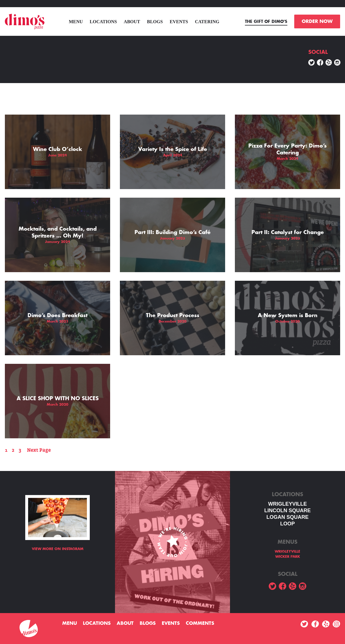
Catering (207, 22)
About (132, 22)
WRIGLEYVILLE (287, 504)
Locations (103, 22)
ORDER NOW (317, 21)
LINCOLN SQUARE (288, 511)
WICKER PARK (288, 557)
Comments (200, 623)
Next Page (39, 450)
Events (179, 22)
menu (76, 22)
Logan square (287, 517)
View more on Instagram (58, 549)
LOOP (287, 524)
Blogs (155, 22)
